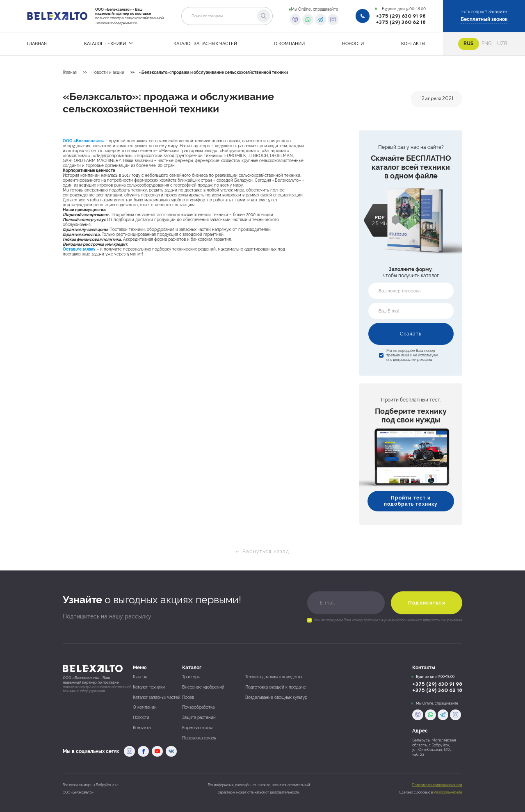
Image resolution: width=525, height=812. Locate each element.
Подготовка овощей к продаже (276, 687)
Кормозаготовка (198, 728)
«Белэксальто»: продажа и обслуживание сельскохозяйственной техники (213, 72)
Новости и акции (108, 72)
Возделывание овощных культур (276, 697)
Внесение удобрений (203, 687)
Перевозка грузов (199, 738)
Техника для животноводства (274, 677)
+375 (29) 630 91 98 (401, 16)
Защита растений (199, 717)
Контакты (142, 728)
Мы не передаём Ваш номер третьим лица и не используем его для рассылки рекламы (412, 355)
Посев (188, 697)
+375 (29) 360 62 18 (401, 22)
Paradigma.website (448, 793)
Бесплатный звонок (484, 19)
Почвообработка (198, 707)
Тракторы (191, 677)
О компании (145, 707)
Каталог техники (149, 687)
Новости (141, 717)
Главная (70, 72)
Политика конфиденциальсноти (437, 785)
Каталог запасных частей (157, 697)
